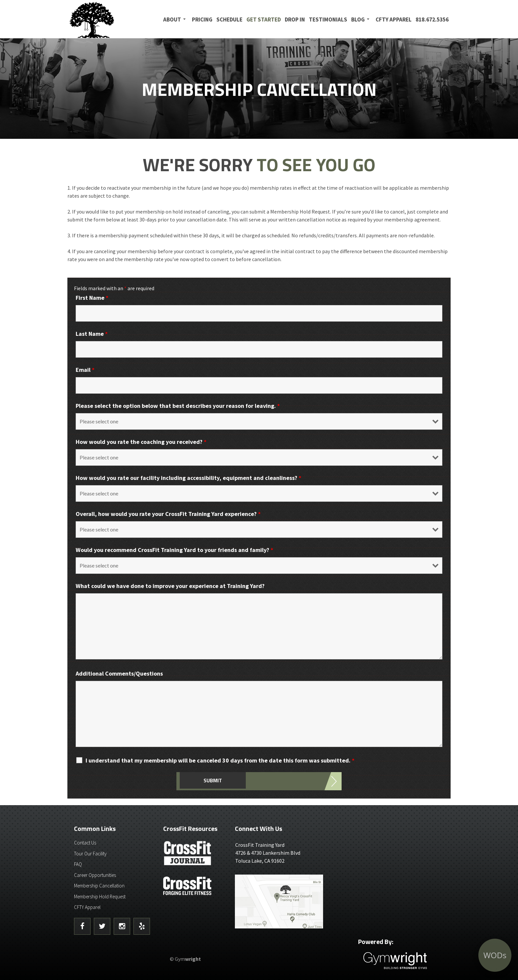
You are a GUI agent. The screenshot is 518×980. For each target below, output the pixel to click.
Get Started (264, 20)
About (172, 20)
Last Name (92, 334)
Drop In (295, 20)
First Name (92, 298)
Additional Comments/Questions (119, 673)
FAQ (78, 864)
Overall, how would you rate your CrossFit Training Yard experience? (168, 514)
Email (85, 370)
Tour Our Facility (90, 854)
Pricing (202, 20)
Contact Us (85, 843)
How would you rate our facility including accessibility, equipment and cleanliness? (188, 478)
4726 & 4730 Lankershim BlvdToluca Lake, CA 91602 (281, 852)
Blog (358, 20)
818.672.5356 (432, 20)
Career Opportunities (95, 875)
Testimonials (328, 20)
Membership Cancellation (99, 886)
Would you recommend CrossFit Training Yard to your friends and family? (174, 550)
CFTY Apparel (394, 20)
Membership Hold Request (100, 897)
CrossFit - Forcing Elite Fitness (188, 886)
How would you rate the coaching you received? (141, 442)
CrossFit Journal (188, 855)
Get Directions (281, 902)
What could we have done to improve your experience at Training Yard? (170, 586)
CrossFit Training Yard (109, 19)
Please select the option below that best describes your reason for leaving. (178, 406)
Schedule (229, 20)
